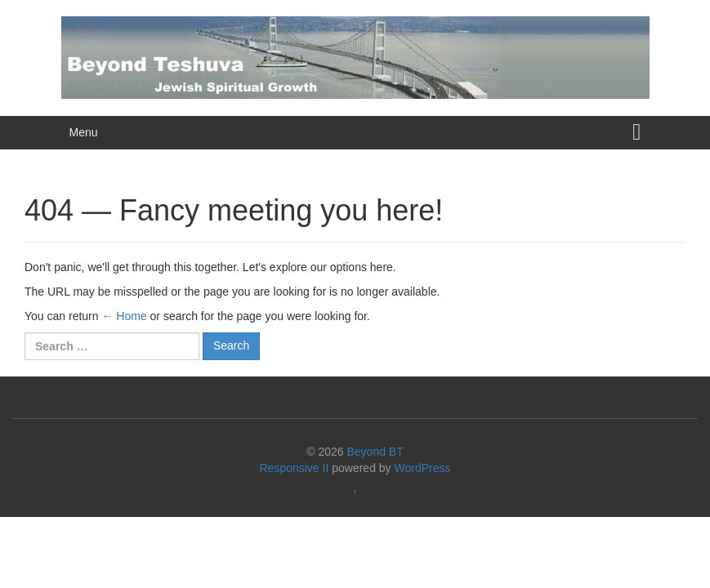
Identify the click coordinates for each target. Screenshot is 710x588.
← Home (124, 316)
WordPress (423, 468)
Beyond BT (375, 452)
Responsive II (295, 468)
